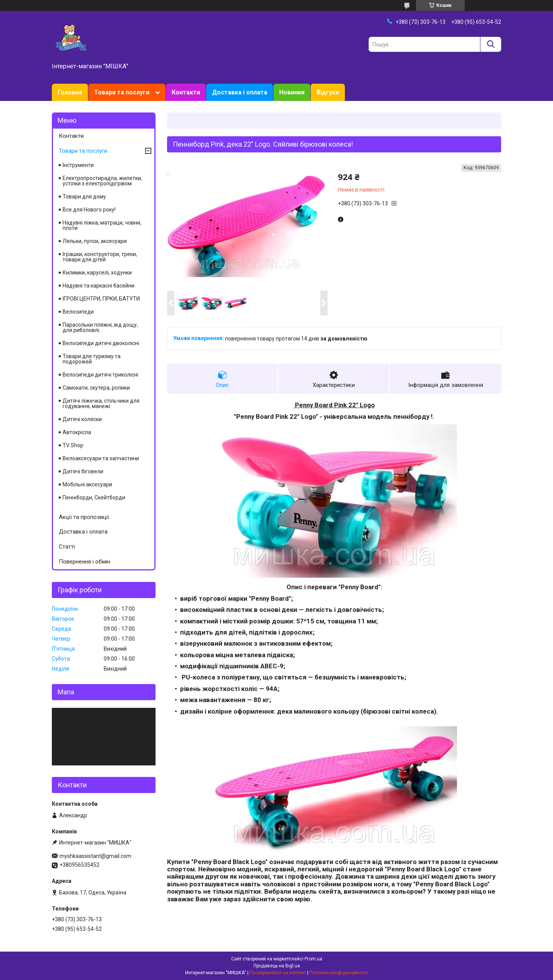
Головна (70, 92)
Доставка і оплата (240, 92)
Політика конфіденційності (339, 973)
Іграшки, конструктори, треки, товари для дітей (100, 257)
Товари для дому (84, 197)
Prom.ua (313, 959)
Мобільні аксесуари (87, 484)
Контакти (186, 92)
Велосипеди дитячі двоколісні (101, 343)
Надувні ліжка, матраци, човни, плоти (102, 225)
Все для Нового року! (89, 210)
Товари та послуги (122, 92)
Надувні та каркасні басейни (99, 286)
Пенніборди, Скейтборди (94, 497)
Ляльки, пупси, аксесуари (95, 241)
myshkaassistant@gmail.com (95, 856)
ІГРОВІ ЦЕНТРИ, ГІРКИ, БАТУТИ (101, 299)
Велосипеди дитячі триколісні (100, 375)
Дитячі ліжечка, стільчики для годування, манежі (101, 403)
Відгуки (328, 92)
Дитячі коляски (82, 419)
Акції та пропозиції (84, 517)
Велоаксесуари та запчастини (101, 458)
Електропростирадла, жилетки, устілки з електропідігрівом (102, 181)
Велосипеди (78, 312)
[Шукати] (491, 44)
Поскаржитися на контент (278, 973)
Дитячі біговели (83, 471)
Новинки (292, 92)
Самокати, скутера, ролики (96, 388)
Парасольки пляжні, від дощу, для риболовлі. (100, 327)
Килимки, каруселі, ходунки (97, 273)
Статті (67, 547)
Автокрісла (77, 432)
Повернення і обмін (84, 562)
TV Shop (73, 445)
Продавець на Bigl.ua (277, 966)
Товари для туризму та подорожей (92, 359)
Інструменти (78, 165)
